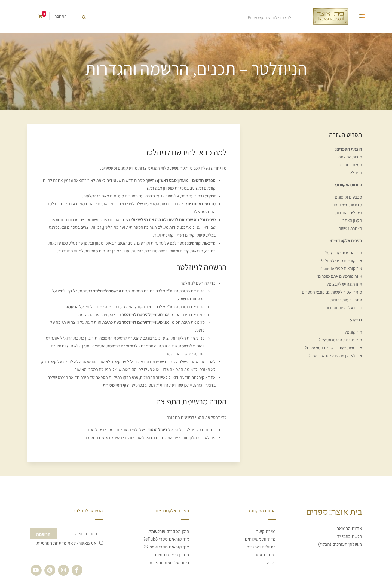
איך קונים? (353, 332)
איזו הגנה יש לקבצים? (344, 284)
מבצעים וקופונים (348, 197)
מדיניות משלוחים (348, 205)
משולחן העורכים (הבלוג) (340, 544)
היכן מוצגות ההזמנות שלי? (340, 340)
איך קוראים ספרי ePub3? (341, 261)
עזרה (271, 563)
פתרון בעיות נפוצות (346, 300)
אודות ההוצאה (350, 157)
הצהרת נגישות (350, 228)
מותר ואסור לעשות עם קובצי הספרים (332, 292)
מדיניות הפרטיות (52, 543)
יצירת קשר (266, 532)
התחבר (61, 16)
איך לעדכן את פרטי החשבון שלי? (335, 355)
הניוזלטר (355, 173)
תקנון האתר (352, 220)
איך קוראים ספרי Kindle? (341, 268)
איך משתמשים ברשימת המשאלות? (333, 348)
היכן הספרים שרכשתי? (344, 253)
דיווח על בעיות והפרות (344, 308)
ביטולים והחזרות (349, 213)
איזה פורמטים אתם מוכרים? (339, 276)
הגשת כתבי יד (351, 165)
